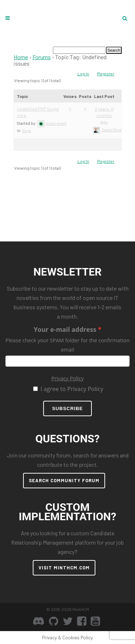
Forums (42, 57)
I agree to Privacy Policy (72, 389)
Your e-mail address (65, 329)
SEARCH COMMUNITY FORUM (64, 480)
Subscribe (68, 408)
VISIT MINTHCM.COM (64, 568)
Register (106, 74)
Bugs (27, 130)
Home (21, 57)
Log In (83, 74)
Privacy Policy (68, 378)
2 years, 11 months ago (104, 115)
